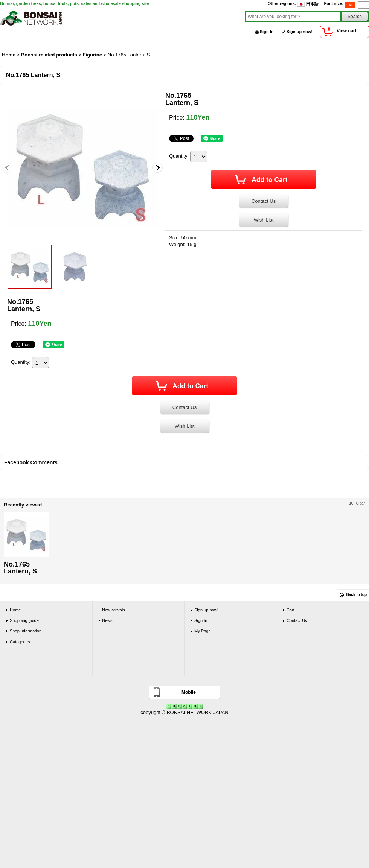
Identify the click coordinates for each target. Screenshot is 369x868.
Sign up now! (300, 32)
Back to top (357, 595)
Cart (290, 610)
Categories (20, 642)
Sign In (267, 32)
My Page (203, 631)
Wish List (264, 220)
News (107, 620)
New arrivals (114, 610)
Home (15, 610)
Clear (360, 503)
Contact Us (264, 201)
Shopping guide (24, 620)
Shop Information (26, 631)
